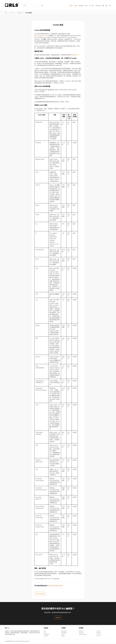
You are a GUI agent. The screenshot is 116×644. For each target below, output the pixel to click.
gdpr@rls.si (75, 55)
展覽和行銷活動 (83, 635)
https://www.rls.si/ (41, 36)
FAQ (12, 13)
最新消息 (99, 633)
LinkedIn (98, 636)
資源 (86, 6)
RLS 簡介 (92, 6)
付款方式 (46, 636)
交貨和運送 (46, 635)
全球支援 (81, 633)
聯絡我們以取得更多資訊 (56, 586)
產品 (71, 6)
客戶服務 (19, 13)
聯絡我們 (98, 6)
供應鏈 (63, 636)
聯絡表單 (81, 632)
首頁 (6, 13)
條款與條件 (64, 632)
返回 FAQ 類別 (40, 594)
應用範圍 (81, 6)
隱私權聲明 (64, 633)
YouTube (99, 631)
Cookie (63, 635)
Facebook (99, 635)
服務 (76, 6)
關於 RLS (7, 628)
